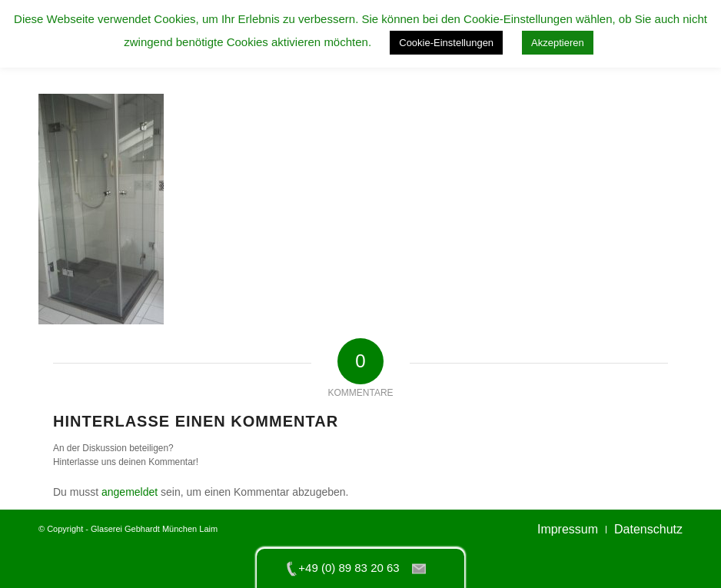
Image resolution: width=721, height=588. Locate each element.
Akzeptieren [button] (558, 43)
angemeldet (130, 492)
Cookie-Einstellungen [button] (446, 43)
